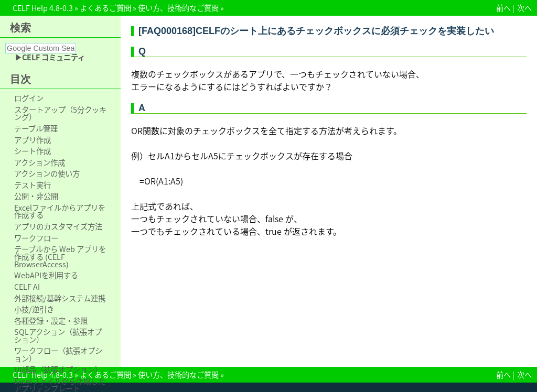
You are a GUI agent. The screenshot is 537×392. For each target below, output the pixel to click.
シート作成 (33, 151)
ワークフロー (36, 238)
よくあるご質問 (105, 8)
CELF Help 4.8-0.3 (43, 8)
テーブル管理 (36, 128)
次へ (524, 8)
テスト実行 (33, 185)
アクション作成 (40, 162)
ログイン (29, 98)
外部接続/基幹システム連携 (60, 298)
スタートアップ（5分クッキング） (60, 113)
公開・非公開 (36, 196)
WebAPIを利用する (46, 275)
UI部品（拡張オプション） (58, 369)
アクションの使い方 (47, 173)
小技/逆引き (34, 309)
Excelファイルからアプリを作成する (60, 211)
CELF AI (27, 287)
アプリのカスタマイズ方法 (58, 226)
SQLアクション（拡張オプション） (58, 336)
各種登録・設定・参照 (51, 321)
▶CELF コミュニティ (50, 57)
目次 (20, 79)
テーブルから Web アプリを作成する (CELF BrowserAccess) (60, 257)
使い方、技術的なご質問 (178, 8)
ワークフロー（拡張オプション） (58, 355)
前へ (503, 8)
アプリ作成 (33, 140)
